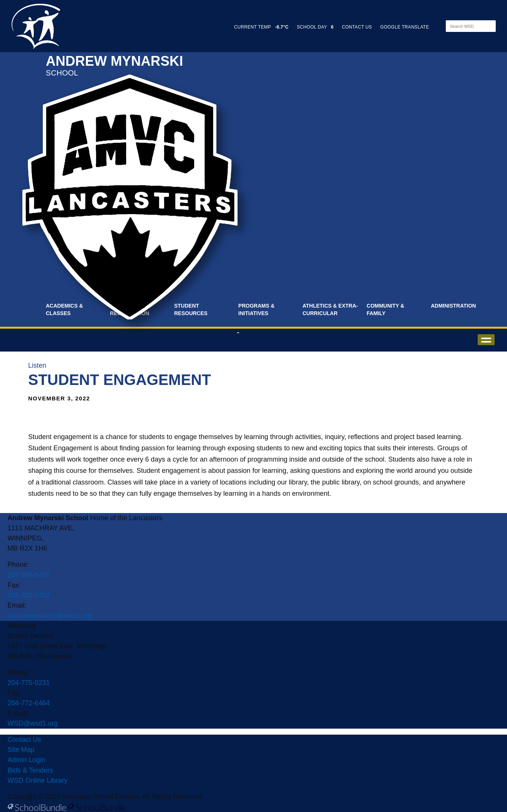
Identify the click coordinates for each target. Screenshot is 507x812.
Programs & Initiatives (257, 309)
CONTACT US (357, 27)
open (486, 340)
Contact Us (24, 740)
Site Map (21, 750)
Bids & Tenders (30, 770)
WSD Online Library (38, 780)
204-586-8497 (29, 575)
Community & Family (385, 309)
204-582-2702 (29, 595)
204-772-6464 (29, 703)
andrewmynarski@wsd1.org (49, 616)
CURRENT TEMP (261, 27)
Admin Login (26, 760)
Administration (453, 306)
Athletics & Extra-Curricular (330, 309)
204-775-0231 (29, 683)
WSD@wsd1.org (33, 723)
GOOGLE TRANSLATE (405, 27)
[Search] (464, 26)
